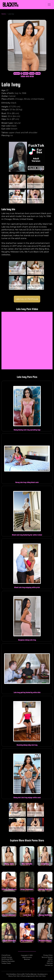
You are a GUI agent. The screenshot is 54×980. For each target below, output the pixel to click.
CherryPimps (6, 955)
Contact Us (49, 965)
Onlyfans (26, 73)
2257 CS (50, 961)
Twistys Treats (6, 963)
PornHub (38, 73)
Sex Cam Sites (41, 976)
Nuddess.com (42, 974)
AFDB (32, 76)
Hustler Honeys (7, 957)
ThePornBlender (31, 974)
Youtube (32, 73)
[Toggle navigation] (49, 5)
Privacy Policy (48, 955)
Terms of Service (47, 957)
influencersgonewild (28, 976)
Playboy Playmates (8, 961)
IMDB (23, 76)
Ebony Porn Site (14, 976)
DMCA (50, 959)
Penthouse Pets (7, 959)
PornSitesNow (11, 974)
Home (4, 14)
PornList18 (21, 974)
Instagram (17, 73)
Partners (50, 963)
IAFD (27, 76)
